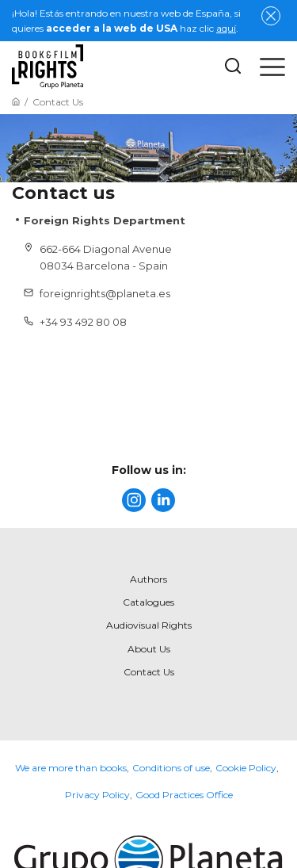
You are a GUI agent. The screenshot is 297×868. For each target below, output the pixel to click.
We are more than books (71, 768)
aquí (226, 28)
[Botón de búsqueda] (233, 67)
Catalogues (148, 602)
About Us (149, 649)
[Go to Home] (16, 102)
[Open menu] (272, 67)
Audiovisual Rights (149, 625)
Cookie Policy (246, 768)
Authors (148, 579)
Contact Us (149, 672)
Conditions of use (171, 768)
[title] (134, 500)
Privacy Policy (97, 795)
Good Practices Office (184, 795)
